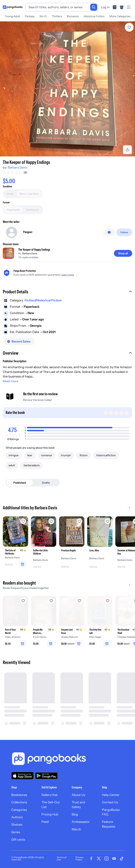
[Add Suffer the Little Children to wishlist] (51, 521)
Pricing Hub (50, 814)
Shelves (17, 825)
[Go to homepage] (13, 7)
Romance (73, 16)
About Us (78, 795)
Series (16, 832)
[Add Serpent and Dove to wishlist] (79, 601)
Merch (76, 829)
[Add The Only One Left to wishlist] (108, 601)
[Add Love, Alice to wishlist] (108, 521)
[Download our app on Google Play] (46, 776)
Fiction (30, 300)
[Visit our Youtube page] (114, 859)
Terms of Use (62, 859)
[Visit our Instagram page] (107, 859)
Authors (17, 817)
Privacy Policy (80, 859)
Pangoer (28, 232)
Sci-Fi (43, 16)
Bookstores (19, 795)
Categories (19, 810)
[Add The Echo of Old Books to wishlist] (23, 521)
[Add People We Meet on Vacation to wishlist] (51, 601)
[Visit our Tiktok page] (122, 859)
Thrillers (57, 16)
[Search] (94, 7)
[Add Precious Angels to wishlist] (79, 521)
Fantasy (30, 16)
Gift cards (18, 839)
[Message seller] (109, 232)
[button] (67, 292)
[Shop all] (123, 253)
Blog (75, 814)
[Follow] (124, 232)
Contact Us (110, 802)
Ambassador (81, 822)
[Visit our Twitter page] (99, 859)
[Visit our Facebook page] (91, 859)
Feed (45, 822)
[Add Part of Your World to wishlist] (23, 601)
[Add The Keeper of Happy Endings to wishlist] (129, 27)
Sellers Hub (50, 795)
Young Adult (13, 16)
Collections (19, 802)
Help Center (111, 795)
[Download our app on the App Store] (22, 776)
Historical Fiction (94, 16)
